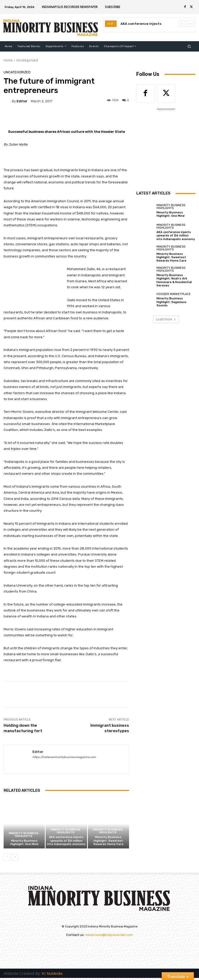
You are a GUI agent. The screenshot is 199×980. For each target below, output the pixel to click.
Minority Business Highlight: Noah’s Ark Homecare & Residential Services (174, 280)
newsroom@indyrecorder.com (109, 935)
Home (8, 60)
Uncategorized (27, 60)
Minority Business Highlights (24, 835)
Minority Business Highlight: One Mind (24, 842)
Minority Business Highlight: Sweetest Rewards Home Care (108, 841)
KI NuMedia (52, 973)
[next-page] (15, 857)
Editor (22, 101)
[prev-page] (7, 857)
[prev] (182, 24)
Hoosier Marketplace (174, 294)
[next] (190, 24)
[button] (189, 46)
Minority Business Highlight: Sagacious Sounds (172, 302)
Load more (166, 319)
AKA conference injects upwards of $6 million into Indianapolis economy (66, 841)
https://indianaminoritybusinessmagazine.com (64, 757)
